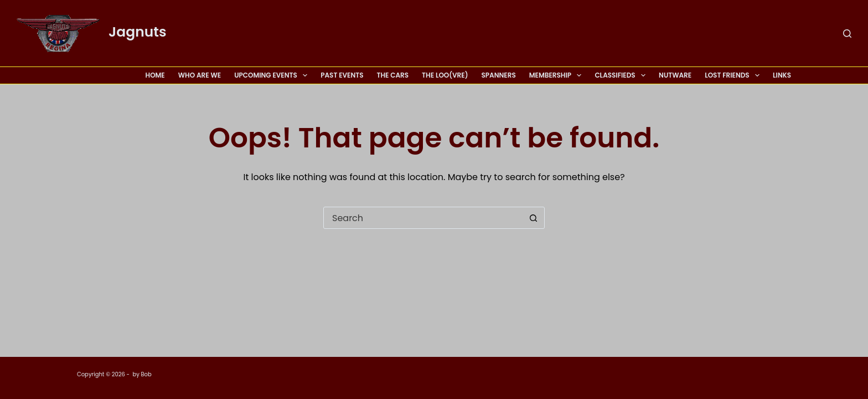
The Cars (393, 75)
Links (782, 75)
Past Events (342, 75)
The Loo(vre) (445, 75)
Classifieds (622, 75)
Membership (558, 75)
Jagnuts (138, 32)
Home (155, 75)
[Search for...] (423, 218)
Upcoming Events (273, 75)
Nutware (675, 75)
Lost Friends (734, 75)
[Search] (847, 34)
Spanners (498, 75)
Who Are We (200, 75)
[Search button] (533, 218)
